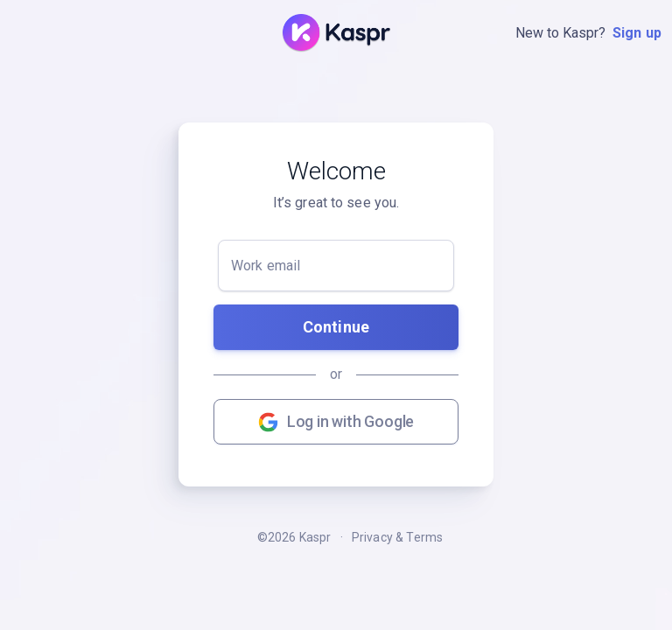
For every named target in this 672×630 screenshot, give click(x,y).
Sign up (637, 33)
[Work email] (336, 266)
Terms (424, 537)
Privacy (372, 537)
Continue (336, 327)
